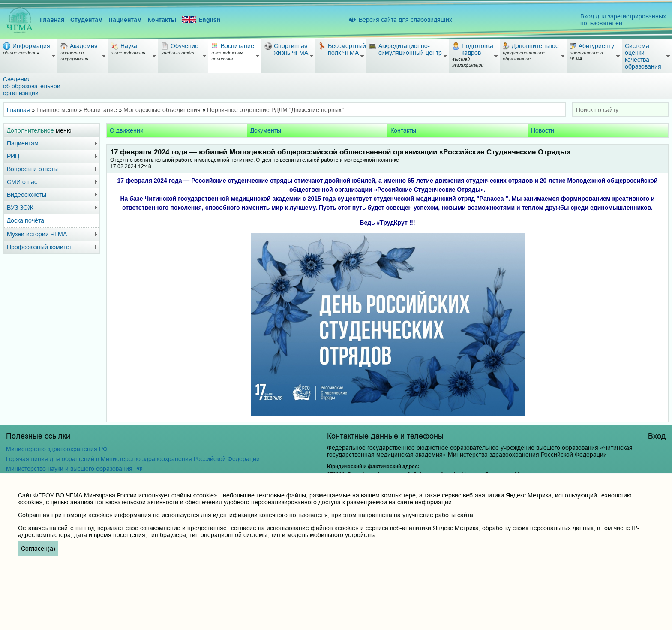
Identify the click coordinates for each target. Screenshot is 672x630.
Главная (52, 20)
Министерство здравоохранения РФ (57, 449)
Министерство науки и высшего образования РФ (74, 469)
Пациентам (125, 20)
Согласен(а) (38, 549)
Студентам (86, 20)
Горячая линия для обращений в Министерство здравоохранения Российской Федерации (133, 459)
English (201, 20)
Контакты (162, 20)
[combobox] (621, 110)
